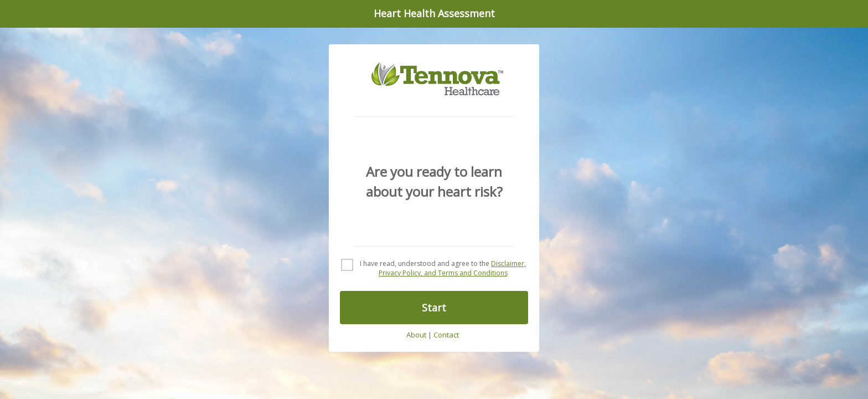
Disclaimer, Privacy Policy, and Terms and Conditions (453, 268)
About (416, 335)
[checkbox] (434, 269)
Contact (446, 335)
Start (434, 308)
